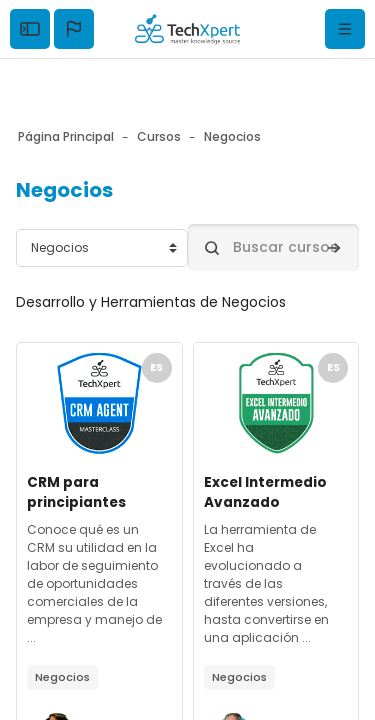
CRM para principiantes (76, 492)
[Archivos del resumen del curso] (99, 403)
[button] (74, 29)
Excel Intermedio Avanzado (265, 492)
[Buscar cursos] (274, 247)
